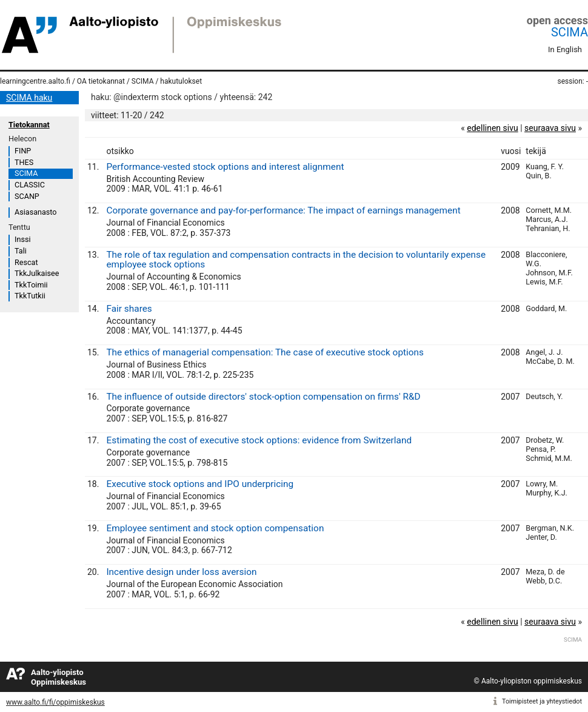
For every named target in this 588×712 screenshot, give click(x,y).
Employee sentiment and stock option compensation (215, 528)
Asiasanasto (35, 212)
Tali (21, 251)
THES (24, 162)
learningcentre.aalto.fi (35, 81)
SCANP (27, 196)
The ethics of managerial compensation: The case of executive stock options (265, 352)
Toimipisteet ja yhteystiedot (542, 701)
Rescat (26, 262)
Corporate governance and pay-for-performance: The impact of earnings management (283, 210)
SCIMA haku (29, 98)
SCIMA (570, 32)
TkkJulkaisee (37, 273)
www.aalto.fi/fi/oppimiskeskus (55, 702)
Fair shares (129, 309)
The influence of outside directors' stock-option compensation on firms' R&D (263, 397)
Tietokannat (29, 125)
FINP (23, 151)
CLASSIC (30, 185)
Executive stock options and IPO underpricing (200, 484)
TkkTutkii (30, 296)
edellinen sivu (492, 128)
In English (565, 49)
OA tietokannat (101, 81)
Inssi (22, 239)
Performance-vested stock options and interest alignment (225, 167)
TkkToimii (31, 285)
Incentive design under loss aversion (181, 572)
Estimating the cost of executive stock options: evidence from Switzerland (259, 440)
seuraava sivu (550, 128)
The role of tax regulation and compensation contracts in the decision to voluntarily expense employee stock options (296, 260)
